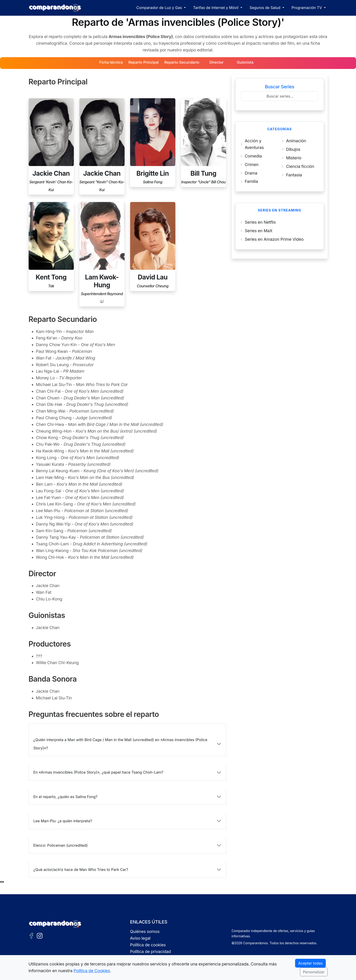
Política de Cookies (92, 971)
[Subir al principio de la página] (2, 882)
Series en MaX (259, 231)
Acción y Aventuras (254, 144)
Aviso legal (140, 938)
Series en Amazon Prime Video (274, 239)
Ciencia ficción (300, 166)
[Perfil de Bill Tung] (203, 143)
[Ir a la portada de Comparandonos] (55, 924)
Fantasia (294, 175)
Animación (296, 141)
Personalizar (314, 972)
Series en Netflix (260, 222)
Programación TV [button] (307, 8)
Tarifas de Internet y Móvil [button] (216, 8)
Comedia (253, 156)
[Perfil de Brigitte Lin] (153, 143)
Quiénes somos (145, 931)
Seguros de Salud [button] (266, 8)
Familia (251, 181)
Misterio (294, 158)
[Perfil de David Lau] (153, 246)
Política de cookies (148, 945)
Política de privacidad (151, 952)
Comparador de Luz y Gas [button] (160, 8)
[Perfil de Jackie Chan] (51, 147)
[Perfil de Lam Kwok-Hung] (102, 254)
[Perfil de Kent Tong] (51, 246)
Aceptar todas (310, 963)
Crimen (252, 165)
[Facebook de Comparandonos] (31, 935)
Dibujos (293, 149)
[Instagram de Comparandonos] (40, 935)
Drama (251, 173)
